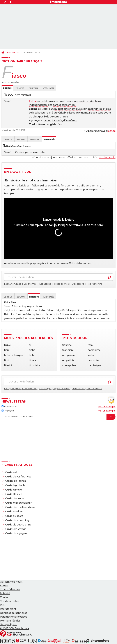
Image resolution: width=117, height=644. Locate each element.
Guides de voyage (16, 529)
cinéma (84, 113)
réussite (40, 152)
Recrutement (8, 609)
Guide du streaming (17, 520)
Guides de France (16, 481)
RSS (2, 605)
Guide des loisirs (15, 498)
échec (48, 121)
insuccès (57, 121)
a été (50, 113)
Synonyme (19, 88)
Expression (33, 88)
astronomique (72, 109)
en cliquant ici (107, 158)
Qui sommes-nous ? (12, 582)
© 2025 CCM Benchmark (15, 628)
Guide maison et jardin (19, 503)
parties (57, 105)
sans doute (104, 113)
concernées (69, 105)
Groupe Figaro (9, 624)
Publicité (5, 593)
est (23, 152)
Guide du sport (14, 516)
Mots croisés (48, 88)
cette (56, 117)
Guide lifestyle (14, 494)
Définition (8, 139)
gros (41, 117)
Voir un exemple (107, 407)
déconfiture (70, 121)
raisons (78, 101)
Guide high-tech (15, 485)
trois (100, 109)
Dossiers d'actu (10, 407)
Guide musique (14, 512)
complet (42, 101)
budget (59, 109)
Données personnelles (13, 613)
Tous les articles (9, 601)
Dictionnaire (14, 53)
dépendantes (91, 101)
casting (92, 109)
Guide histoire (14, 490)
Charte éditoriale (10, 590)
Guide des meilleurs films (20, 507)
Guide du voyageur (17, 533)
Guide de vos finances (18, 477)
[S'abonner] (58, 417)
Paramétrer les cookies (13, 617)
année (64, 117)
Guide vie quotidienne (18, 525)
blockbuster (39, 113)
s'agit (94, 113)
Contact (5, 597)
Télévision (8, 411)
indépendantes (38, 105)
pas (27, 152)
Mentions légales (10, 621)
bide (47, 117)
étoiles (107, 109)
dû (49, 101)
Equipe (4, 586)
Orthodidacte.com (80, 263)
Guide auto (12, 472)
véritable (63, 113)
